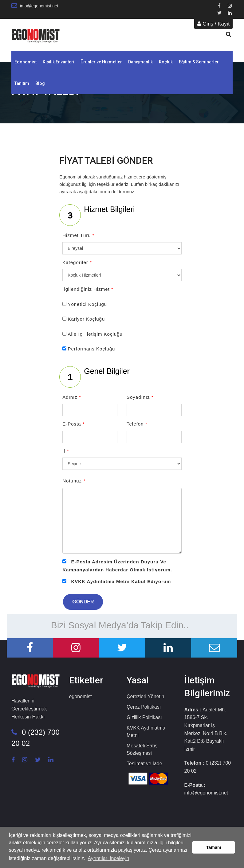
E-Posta (73, 424)
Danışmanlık (140, 62)
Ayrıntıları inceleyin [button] (108, 858)
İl (66, 451)
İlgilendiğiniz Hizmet (88, 289)
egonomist (81, 696)
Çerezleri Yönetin (145, 696)
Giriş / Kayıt (213, 24)
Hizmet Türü (78, 235)
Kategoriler (77, 262)
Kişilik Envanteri (59, 62)
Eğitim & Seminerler (199, 62)
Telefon (137, 424)
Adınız (72, 397)
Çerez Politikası (144, 707)
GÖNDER (83, 602)
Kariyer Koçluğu (86, 319)
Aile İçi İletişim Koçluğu (95, 334)
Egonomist (26, 62)
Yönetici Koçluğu (87, 304)
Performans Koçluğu (91, 349)
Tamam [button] (214, 847)
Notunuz (74, 481)
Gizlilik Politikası (144, 717)
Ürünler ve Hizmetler (101, 62)
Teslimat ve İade (144, 764)
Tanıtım (22, 83)
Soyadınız (140, 397)
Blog (40, 83)
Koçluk (166, 62)
